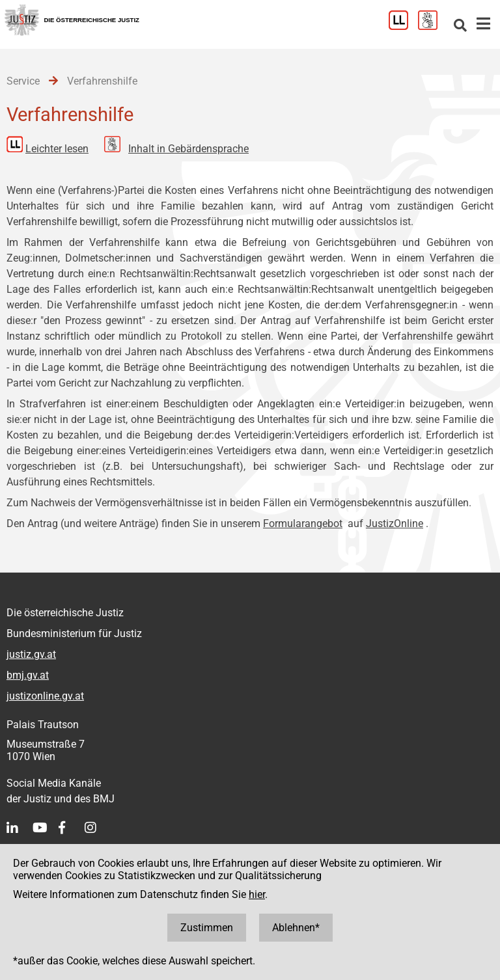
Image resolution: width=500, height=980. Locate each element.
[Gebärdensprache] (433, 26)
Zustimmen (207, 928)
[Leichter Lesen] (403, 26)
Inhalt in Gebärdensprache (188, 149)
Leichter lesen (57, 149)
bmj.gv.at (28, 675)
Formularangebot (303, 524)
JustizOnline (395, 524)
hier (257, 894)
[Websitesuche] (460, 26)
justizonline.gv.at (45, 696)
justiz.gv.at (31, 654)
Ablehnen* (296, 928)
